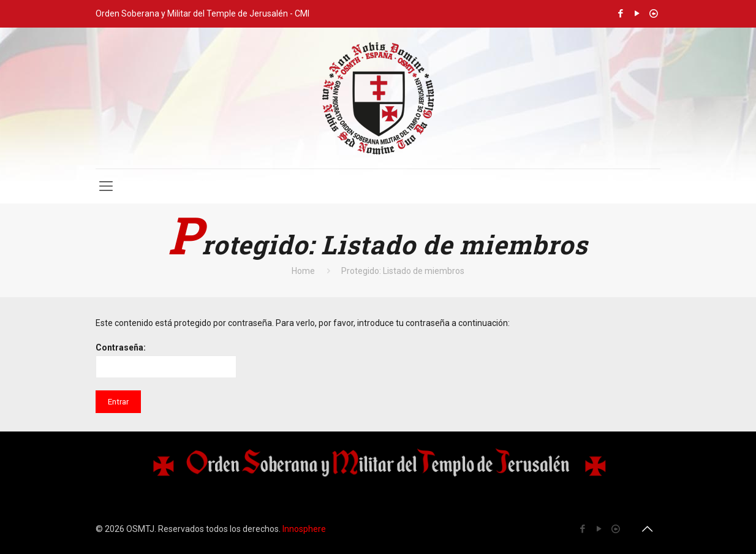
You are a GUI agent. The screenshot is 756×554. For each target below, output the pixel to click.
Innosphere (304, 529)
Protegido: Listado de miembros (403, 271)
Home (303, 271)
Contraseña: (166, 360)
